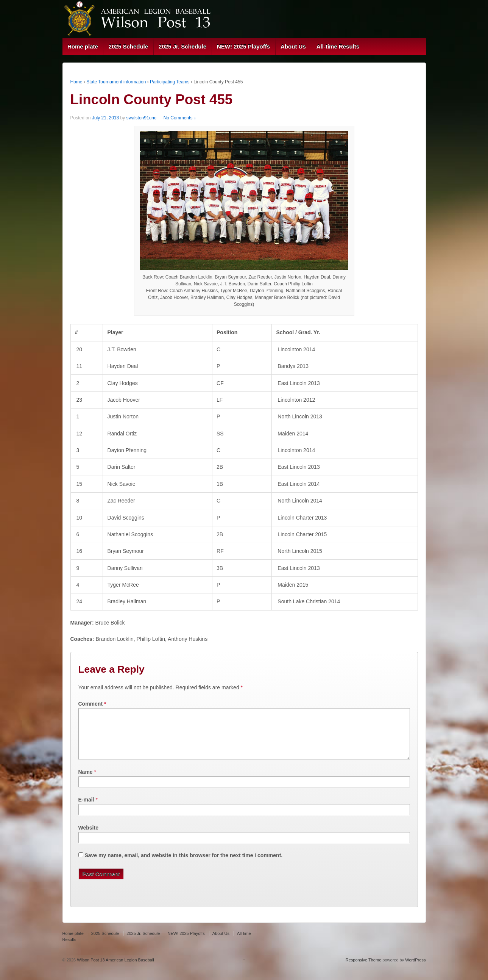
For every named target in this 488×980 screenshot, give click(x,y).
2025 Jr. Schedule (182, 46)
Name (86, 781)
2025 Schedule (128, 46)
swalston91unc (141, 118)
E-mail (86, 809)
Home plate (83, 46)
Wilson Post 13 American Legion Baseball (115, 969)
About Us (293, 46)
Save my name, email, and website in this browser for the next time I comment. (183, 864)
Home (76, 82)
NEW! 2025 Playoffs (243, 46)
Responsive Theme (364, 969)
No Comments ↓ (180, 118)
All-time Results (338, 46)
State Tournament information (116, 82)
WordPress (415, 969)
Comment (92, 704)
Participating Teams (170, 82)
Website (88, 837)
